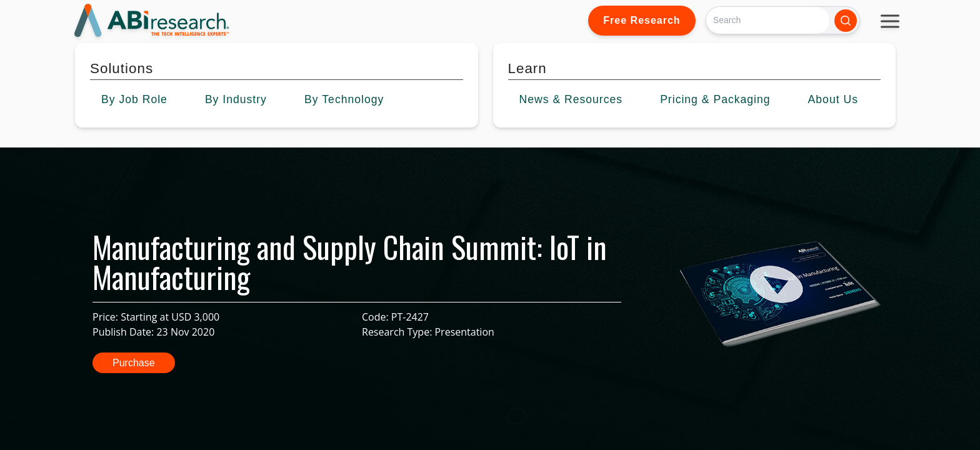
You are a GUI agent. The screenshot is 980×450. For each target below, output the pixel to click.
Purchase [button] (134, 363)
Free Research (642, 20)
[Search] (768, 20)
